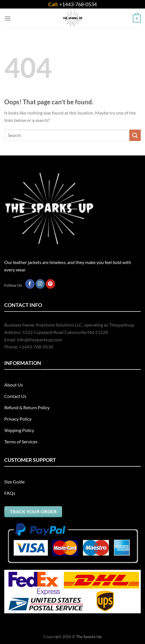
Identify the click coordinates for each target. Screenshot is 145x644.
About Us (14, 385)
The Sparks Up (89, 636)
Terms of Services (21, 442)
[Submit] (135, 135)
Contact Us (15, 396)
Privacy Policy (18, 419)
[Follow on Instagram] (40, 284)
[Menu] (8, 18)
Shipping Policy (19, 430)
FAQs (10, 493)
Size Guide (14, 482)
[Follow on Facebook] (30, 284)
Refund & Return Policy (27, 407)
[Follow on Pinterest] (50, 284)
